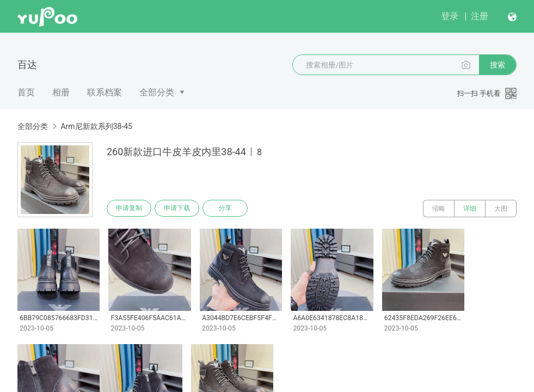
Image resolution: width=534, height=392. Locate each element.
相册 (61, 92)
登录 (450, 16)
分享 (228, 209)
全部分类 (157, 92)
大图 (501, 209)
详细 (470, 209)
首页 (26, 92)
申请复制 (130, 209)
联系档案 (105, 92)
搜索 (498, 65)
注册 (480, 16)
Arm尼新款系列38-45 (96, 126)
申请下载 (179, 209)
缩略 (439, 209)
